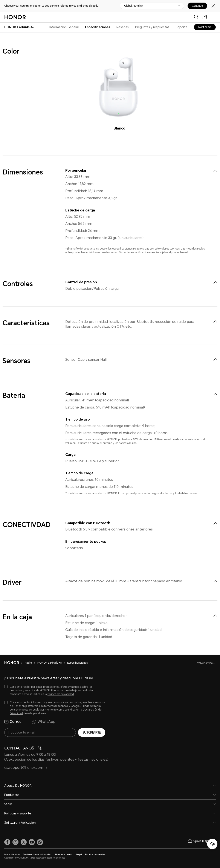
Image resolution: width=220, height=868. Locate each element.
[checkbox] (55, 691)
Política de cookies (95, 855)
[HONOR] (15, 663)
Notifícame (205, 27)
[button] (40, 842)
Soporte (182, 27)
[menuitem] (215, 171)
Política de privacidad (61, 694)
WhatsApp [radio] (44, 722)
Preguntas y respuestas (152, 27)
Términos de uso (64, 855)
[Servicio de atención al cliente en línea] (212, 844)
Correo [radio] (13, 722)
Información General (64, 27)
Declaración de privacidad (37, 855)
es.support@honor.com (26, 768)
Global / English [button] (134, 6)
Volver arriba (205, 663)
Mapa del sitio (12, 855)
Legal (79, 855)
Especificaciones (98, 27)
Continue (197, 6)
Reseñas (123, 27)
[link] (7, 842)
